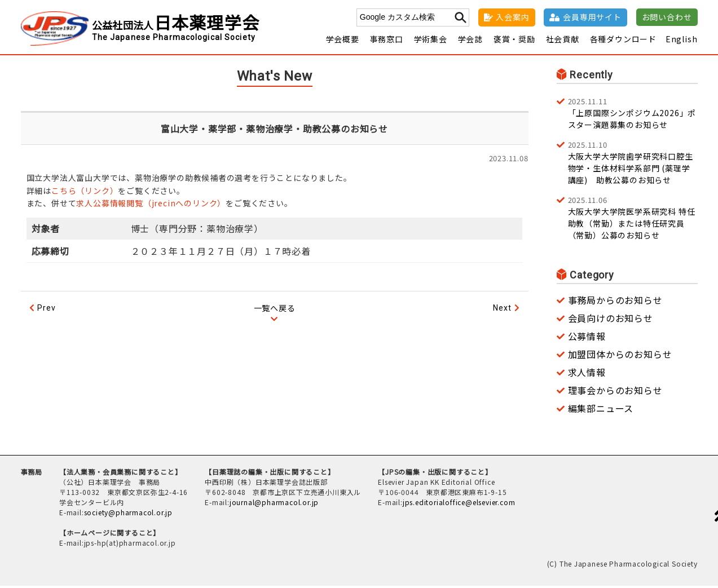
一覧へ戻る (275, 310)
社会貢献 (563, 41)
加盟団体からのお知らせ (620, 356)
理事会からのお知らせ (615, 392)
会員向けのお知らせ (611, 320)
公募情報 (587, 338)
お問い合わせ (667, 17)
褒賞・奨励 (514, 41)
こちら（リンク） (85, 193)
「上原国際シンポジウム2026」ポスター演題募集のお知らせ (633, 115)
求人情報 (587, 374)
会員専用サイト (592, 17)
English (682, 41)
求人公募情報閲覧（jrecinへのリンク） (151, 205)
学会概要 (343, 41)
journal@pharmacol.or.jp (274, 504)
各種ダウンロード (623, 41)
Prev (46, 310)
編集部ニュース (601, 410)
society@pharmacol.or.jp (128, 514)
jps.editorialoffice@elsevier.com (459, 504)
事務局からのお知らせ (615, 302)
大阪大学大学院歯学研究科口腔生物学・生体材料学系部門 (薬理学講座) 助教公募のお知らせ (633, 164)
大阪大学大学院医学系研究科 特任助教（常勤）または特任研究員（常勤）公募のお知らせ (633, 220)
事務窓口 (387, 41)
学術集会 (431, 41)
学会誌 (470, 41)
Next (502, 310)
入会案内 (512, 17)
